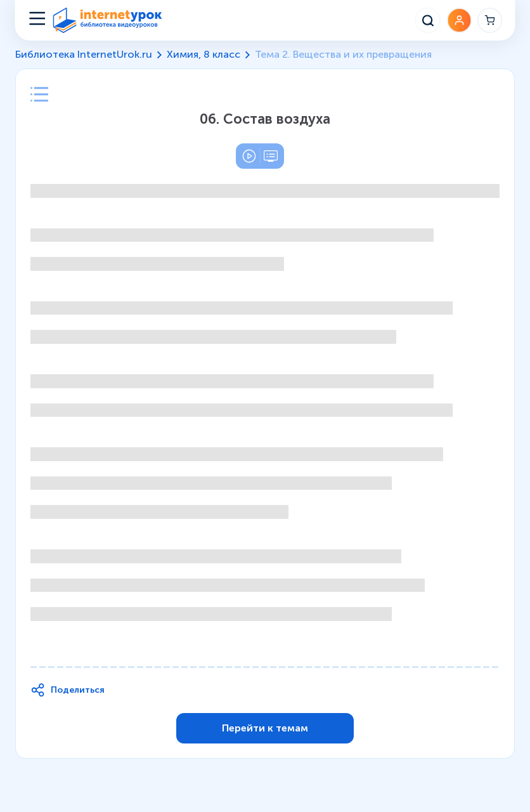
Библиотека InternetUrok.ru (84, 54)
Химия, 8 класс (204, 54)
